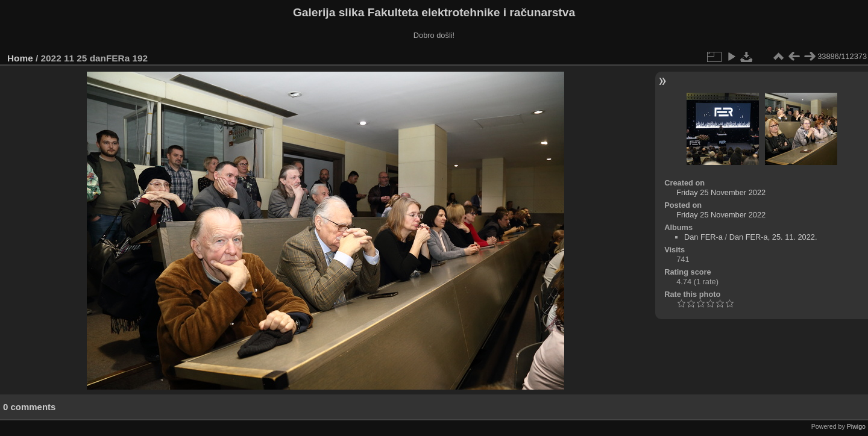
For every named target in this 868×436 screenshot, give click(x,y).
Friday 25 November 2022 (721, 192)
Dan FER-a (703, 237)
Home (20, 58)
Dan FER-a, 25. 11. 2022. (773, 237)
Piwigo (856, 426)
